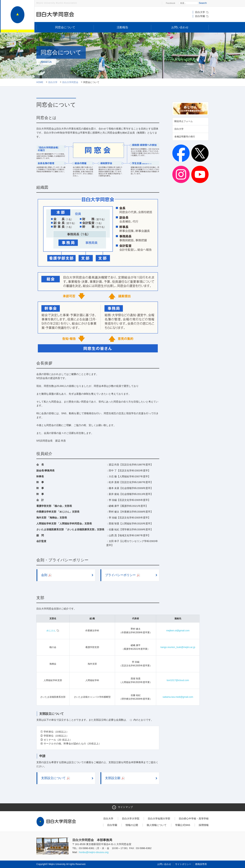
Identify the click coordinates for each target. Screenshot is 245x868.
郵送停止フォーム (184, 121)
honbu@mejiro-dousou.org (94, 852)
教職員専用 (201, 864)
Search (203, 3)
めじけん (53, 631)
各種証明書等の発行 (185, 137)
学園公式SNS (183, 825)
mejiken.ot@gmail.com (178, 631)
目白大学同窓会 (70, 82)
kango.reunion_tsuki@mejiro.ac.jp (178, 647)
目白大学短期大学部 (159, 819)
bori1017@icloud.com (178, 680)
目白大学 (202, 12)
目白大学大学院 (131, 819)
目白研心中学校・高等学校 (194, 819)
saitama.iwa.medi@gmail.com (178, 697)
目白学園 (202, 16)
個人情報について (157, 825)
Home (40, 82)
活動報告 (122, 27)
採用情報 (204, 825)
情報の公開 (132, 825)
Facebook (171, 3)
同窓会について (65, 27)
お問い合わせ (180, 27)
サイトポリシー (183, 864)
